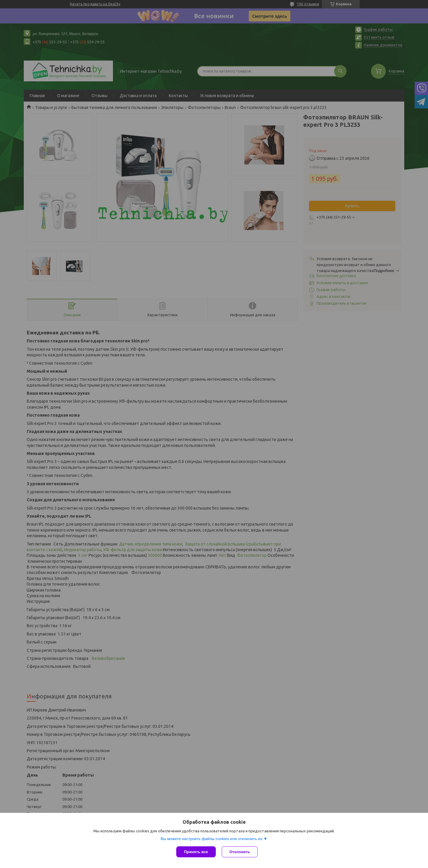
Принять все (196, 852)
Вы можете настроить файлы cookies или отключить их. (212, 839)
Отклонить (240, 852)
